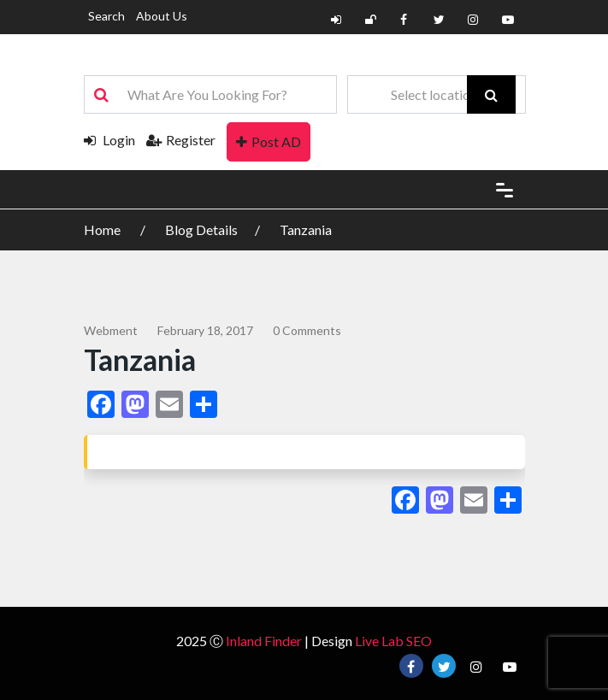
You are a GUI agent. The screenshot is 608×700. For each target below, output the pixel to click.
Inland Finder (264, 641)
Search (106, 16)
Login (109, 140)
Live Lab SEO (393, 641)
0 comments (307, 330)
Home (103, 229)
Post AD (269, 141)
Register (181, 140)
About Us (162, 16)
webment (111, 330)
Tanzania (306, 229)
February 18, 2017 (205, 330)
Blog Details (201, 229)
